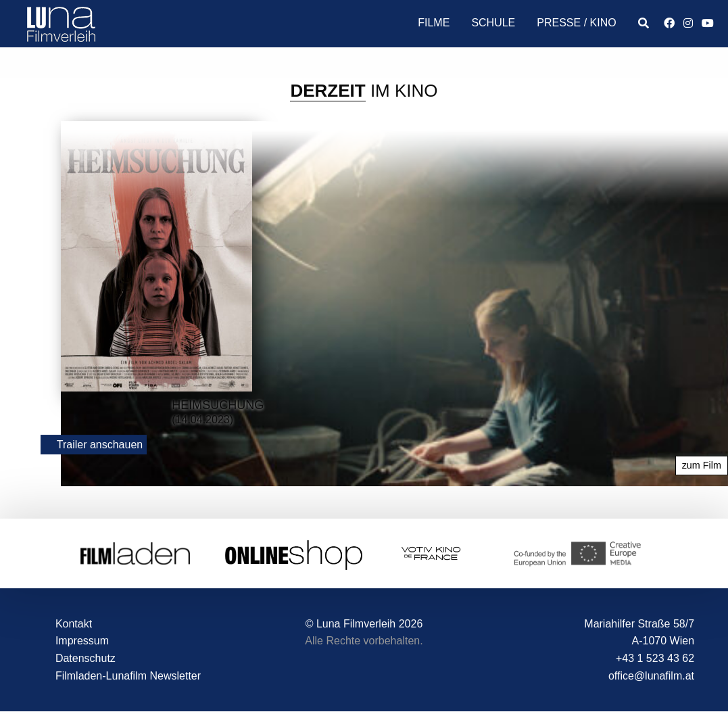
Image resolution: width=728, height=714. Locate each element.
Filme (434, 23)
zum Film (702, 466)
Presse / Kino (576, 23)
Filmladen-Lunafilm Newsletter (128, 676)
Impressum (82, 641)
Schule (493, 23)
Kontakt (74, 624)
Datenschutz (86, 658)
